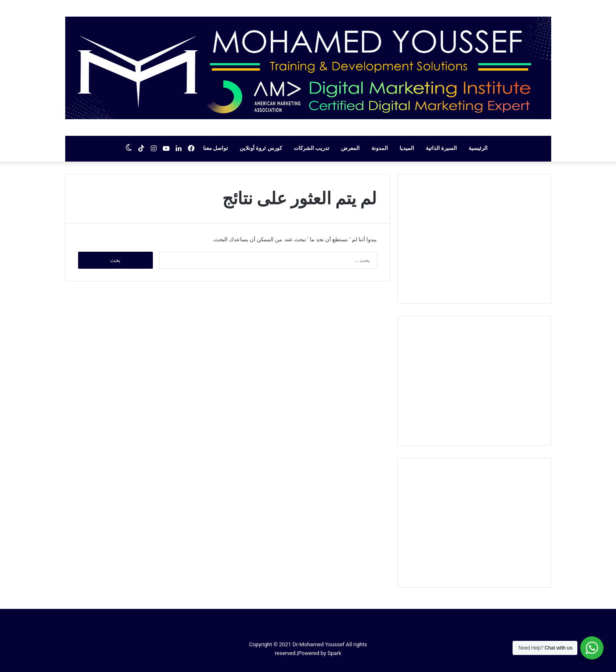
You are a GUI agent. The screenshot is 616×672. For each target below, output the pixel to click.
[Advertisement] (474, 239)
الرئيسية (478, 148)
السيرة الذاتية (441, 148)
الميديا (407, 148)
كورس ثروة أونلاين (261, 148)
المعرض (350, 148)
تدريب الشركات (312, 148)
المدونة (380, 148)
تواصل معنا (216, 148)
